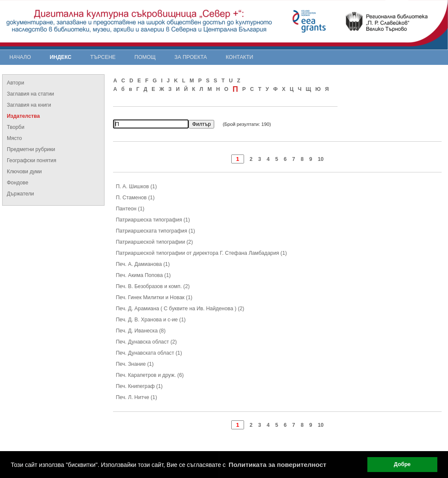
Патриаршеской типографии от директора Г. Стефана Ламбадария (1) (201, 253)
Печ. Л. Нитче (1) (136, 397)
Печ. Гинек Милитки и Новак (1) (154, 297)
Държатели (20, 194)
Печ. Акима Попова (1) (143, 275)
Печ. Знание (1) (135, 364)
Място (14, 138)
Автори (16, 83)
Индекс (61, 57)
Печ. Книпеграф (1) (139, 386)
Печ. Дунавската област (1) (149, 353)
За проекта (191, 57)
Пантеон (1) (130, 209)
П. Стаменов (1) (135, 198)
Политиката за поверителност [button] (278, 465)
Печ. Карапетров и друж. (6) (150, 375)
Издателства (23, 116)
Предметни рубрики (31, 149)
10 (321, 159)
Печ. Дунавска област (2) (146, 342)
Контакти (239, 57)
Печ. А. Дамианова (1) (143, 264)
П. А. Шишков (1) (136, 187)
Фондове (17, 183)
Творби (16, 127)
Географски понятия (32, 160)
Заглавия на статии (31, 94)
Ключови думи (24, 172)
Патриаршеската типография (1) (155, 231)
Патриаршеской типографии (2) (154, 242)
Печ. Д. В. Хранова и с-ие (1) (151, 320)
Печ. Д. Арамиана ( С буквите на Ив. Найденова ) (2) (180, 309)
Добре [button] (402, 464)
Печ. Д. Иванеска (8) (141, 331)
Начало (20, 57)
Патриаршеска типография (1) (153, 220)
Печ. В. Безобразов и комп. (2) (153, 286)
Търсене (103, 57)
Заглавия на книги (29, 105)
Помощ (145, 57)
